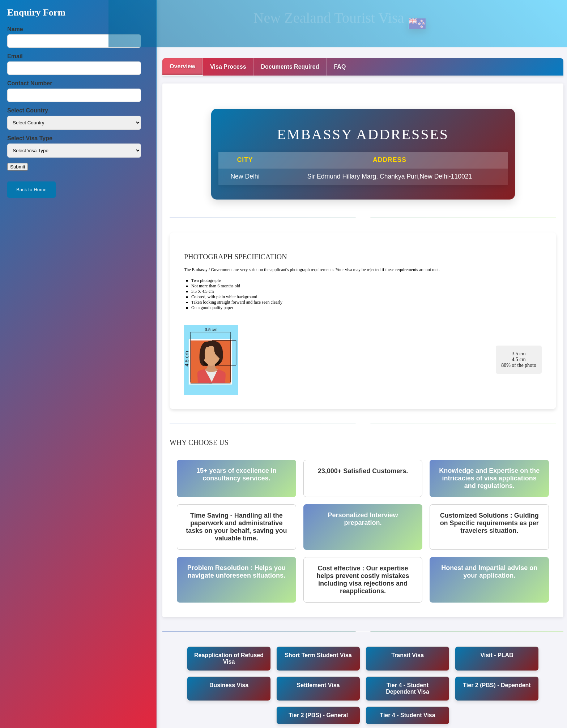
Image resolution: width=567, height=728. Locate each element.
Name (15, 29)
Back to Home (31, 190)
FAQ (340, 67)
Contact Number (30, 83)
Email (15, 56)
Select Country (28, 110)
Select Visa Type (30, 138)
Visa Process (228, 67)
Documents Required (290, 67)
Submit (18, 167)
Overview (182, 66)
